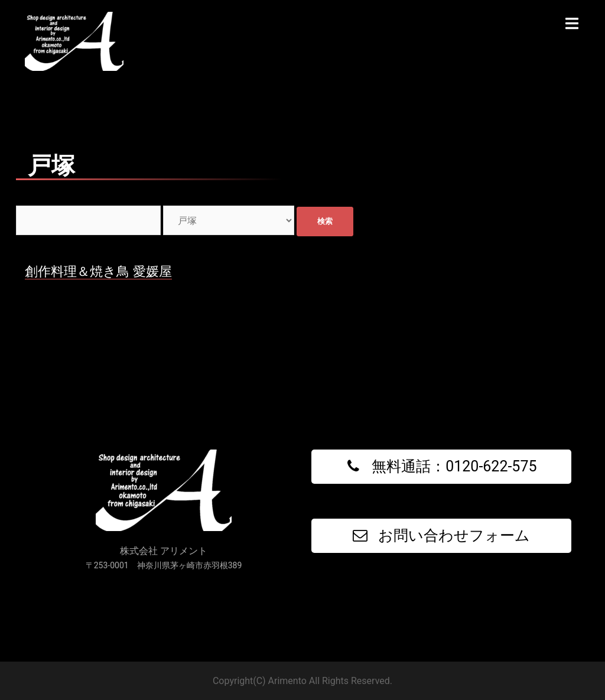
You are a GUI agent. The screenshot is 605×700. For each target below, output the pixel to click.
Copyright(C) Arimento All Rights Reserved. (302, 681)
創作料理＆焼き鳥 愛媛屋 (98, 271)
